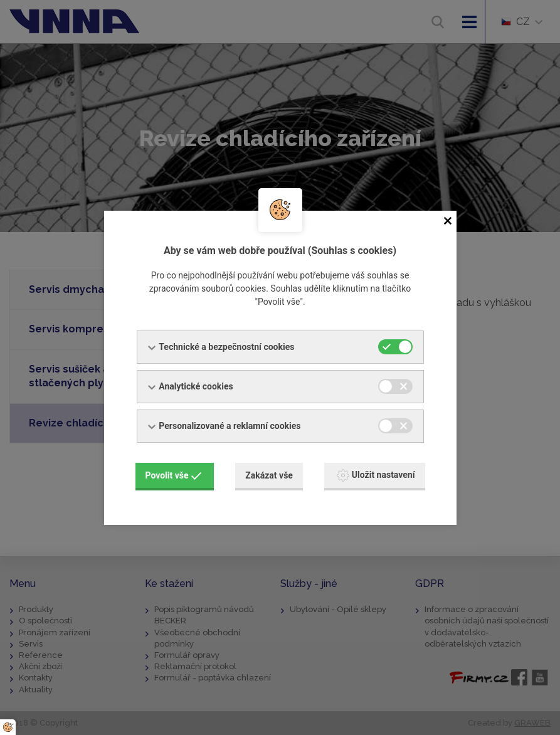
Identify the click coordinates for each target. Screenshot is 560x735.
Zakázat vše (269, 475)
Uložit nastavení (376, 475)
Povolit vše (174, 475)
